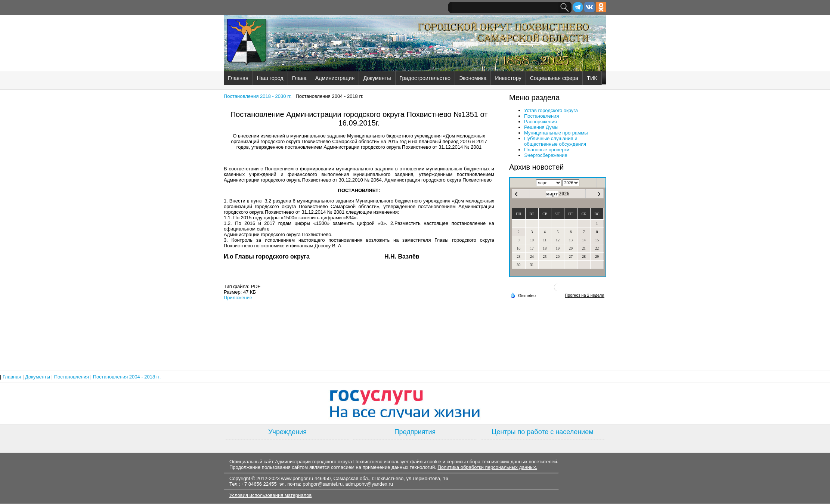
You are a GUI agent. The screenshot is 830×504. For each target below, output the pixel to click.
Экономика (473, 78)
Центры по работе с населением (542, 432)
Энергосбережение (546, 155)
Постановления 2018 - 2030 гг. (258, 96)
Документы (377, 78)
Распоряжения (541, 122)
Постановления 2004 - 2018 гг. (127, 377)
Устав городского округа (551, 110)
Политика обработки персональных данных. (487, 467)
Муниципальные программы (556, 133)
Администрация (335, 78)
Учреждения (287, 432)
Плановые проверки (547, 150)
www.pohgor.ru (297, 478)
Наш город (270, 78)
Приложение (238, 298)
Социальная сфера (554, 78)
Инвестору (508, 78)
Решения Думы (541, 127)
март (552, 194)
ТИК (592, 78)
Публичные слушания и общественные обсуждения (555, 141)
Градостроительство (425, 78)
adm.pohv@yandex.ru (369, 484)
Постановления (541, 116)
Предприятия (415, 432)
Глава (299, 78)
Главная (238, 78)
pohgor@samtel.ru (323, 484)
